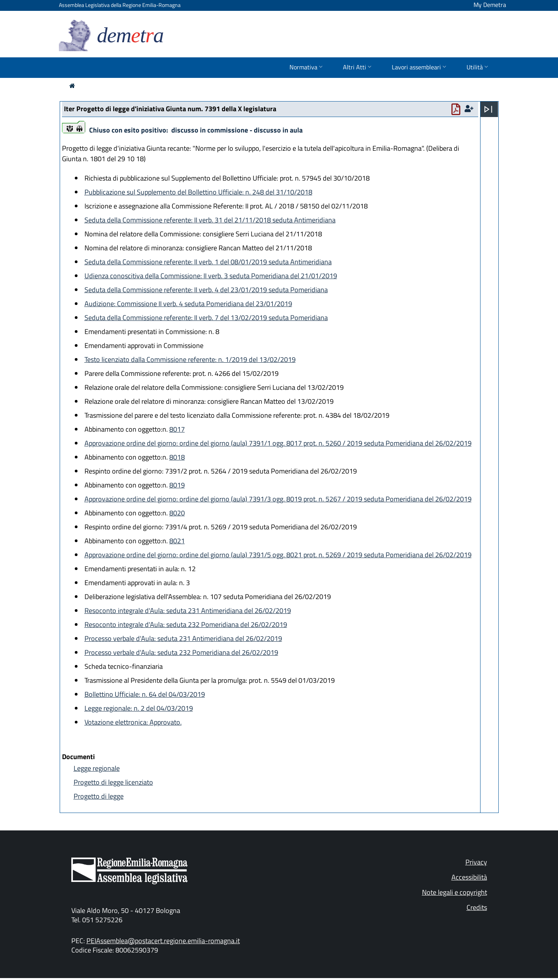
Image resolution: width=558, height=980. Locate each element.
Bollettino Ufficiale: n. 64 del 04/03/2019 (145, 694)
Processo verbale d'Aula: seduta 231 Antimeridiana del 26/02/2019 (183, 638)
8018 (177, 457)
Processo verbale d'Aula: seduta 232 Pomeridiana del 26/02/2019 (181, 652)
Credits (477, 907)
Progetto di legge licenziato (113, 782)
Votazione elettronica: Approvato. (133, 722)
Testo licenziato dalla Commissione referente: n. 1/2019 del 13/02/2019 (190, 359)
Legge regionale (97, 768)
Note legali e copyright (455, 892)
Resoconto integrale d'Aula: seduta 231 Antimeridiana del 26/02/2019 (188, 611)
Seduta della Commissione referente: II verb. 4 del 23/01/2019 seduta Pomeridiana (206, 290)
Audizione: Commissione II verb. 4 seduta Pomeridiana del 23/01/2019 (188, 304)
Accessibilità (469, 877)
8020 (177, 513)
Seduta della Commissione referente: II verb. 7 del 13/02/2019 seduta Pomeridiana (206, 318)
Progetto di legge (99, 796)
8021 (177, 541)
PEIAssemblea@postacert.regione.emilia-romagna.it (163, 941)
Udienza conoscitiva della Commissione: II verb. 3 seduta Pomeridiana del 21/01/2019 (211, 276)
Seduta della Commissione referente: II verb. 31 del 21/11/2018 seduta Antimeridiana (210, 220)
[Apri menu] (488, 109)
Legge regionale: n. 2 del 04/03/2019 (139, 708)
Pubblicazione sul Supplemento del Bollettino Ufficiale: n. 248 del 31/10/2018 (198, 192)
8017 (177, 429)
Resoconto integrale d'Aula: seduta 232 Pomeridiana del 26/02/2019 (186, 624)
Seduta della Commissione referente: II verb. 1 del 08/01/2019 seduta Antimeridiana (208, 262)
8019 (177, 485)
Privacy (476, 862)
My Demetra (490, 5)
